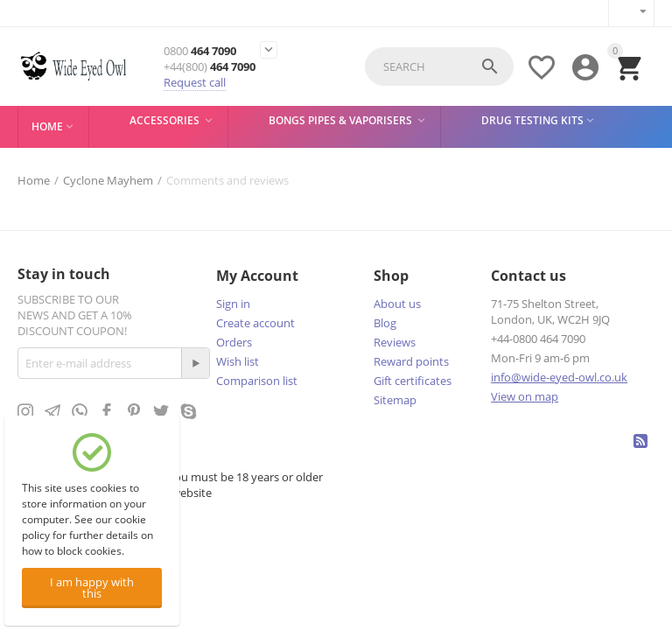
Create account (255, 323)
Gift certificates (413, 381)
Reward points (411, 361)
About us (397, 304)
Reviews (395, 342)
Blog (385, 323)
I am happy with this (92, 588)
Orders (234, 342)
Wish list (238, 361)
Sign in (233, 304)
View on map (525, 396)
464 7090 (200, 51)
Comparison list (257, 381)
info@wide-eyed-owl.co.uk (559, 377)
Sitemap (395, 400)
